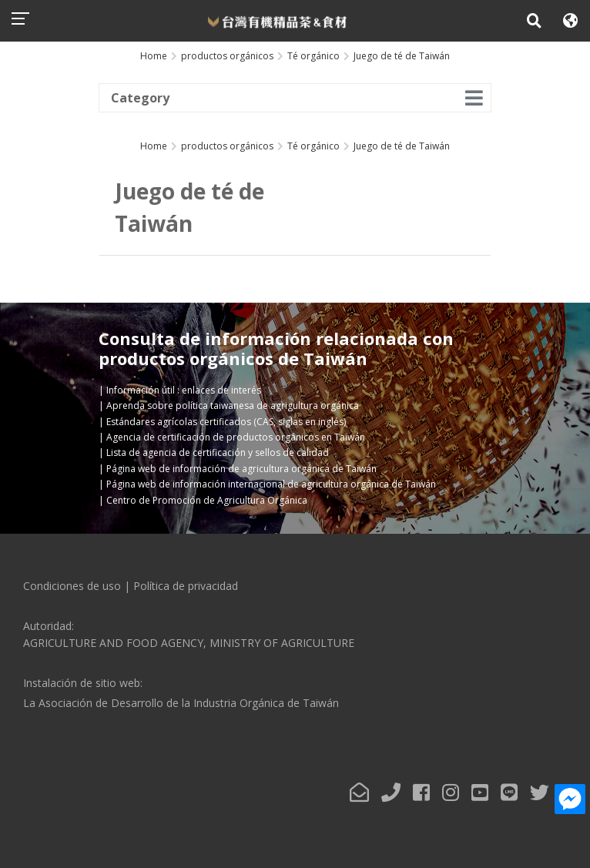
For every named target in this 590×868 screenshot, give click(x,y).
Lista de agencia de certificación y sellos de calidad (218, 452)
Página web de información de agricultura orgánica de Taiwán (241, 469)
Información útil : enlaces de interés (184, 390)
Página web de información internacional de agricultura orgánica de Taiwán (271, 484)
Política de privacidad (186, 586)
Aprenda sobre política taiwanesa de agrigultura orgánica (233, 406)
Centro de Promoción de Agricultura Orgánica (207, 500)
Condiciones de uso (72, 586)
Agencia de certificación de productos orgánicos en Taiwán (236, 437)
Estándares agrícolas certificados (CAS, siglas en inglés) (226, 422)
